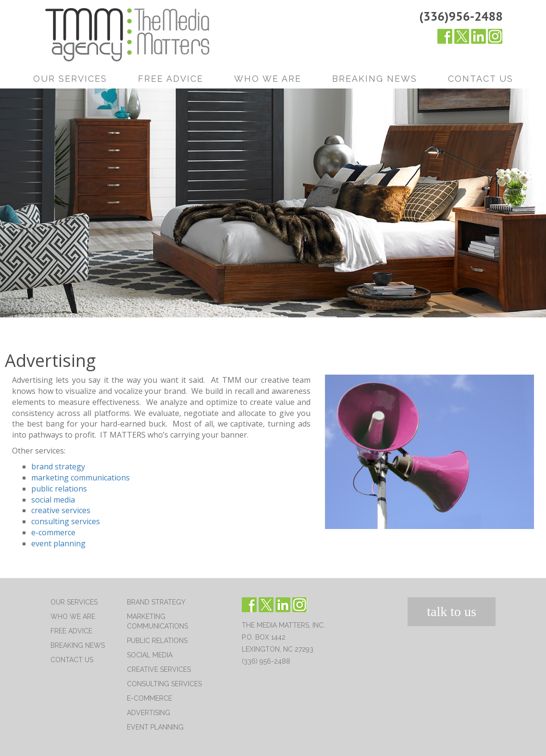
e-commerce (53, 532)
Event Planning (155, 727)
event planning (58, 543)
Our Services (70, 79)
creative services (61, 510)
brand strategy (58, 466)
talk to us (452, 611)
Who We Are (268, 79)
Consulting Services (164, 684)
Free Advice (171, 79)
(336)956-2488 (461, 16)
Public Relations (157, 641)
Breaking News (375, 79)
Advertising (149, 713)
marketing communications (81, 478)
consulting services (66, 521)
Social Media (150, 655)
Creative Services (159, 669)
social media (53, 500)
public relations (59, 489)
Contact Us (481, 79)
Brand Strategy (156, 602)
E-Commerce (149, 698)
